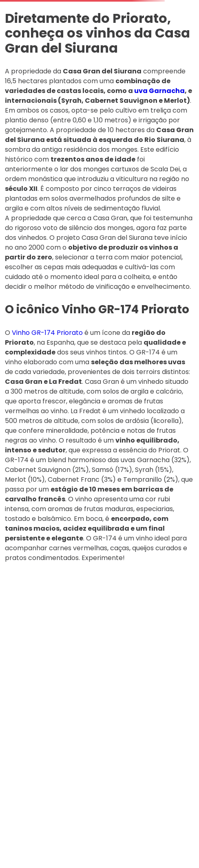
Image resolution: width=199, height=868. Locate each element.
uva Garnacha (159, 91)
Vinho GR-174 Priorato (47, 333)
